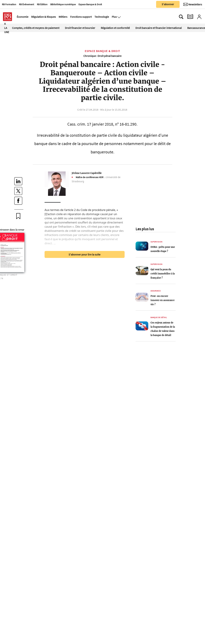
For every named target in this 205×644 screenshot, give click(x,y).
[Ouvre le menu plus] (119, 17)
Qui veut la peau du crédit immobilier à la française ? (163, 274)
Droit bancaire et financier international (159, 28)
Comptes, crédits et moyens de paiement (36, 28)
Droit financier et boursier (80, 28)
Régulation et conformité (115, 28)
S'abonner (168, 4)
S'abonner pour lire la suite (84, 254)
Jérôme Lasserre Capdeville (87, 173)
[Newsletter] (193, 4)
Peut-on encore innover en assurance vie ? (163, 300)
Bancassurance (196, 28)
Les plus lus (145, 229)
